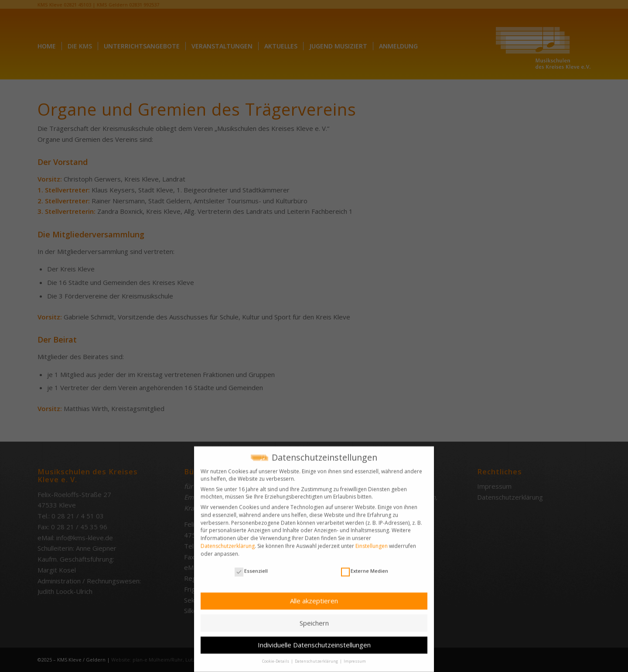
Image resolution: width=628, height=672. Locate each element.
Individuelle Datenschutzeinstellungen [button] (314, 641)
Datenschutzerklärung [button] (317, 657)
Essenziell (251, 567)
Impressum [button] (355, 657)
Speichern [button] (314, 618)
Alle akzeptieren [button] (314, 597)
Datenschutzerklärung (228, 541)
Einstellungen (372, 541)
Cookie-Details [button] (276, 657)
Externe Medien (365, 567)
